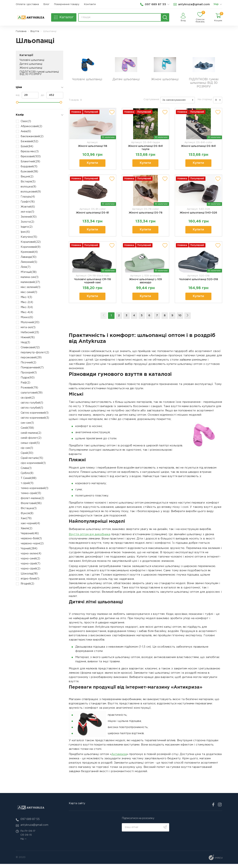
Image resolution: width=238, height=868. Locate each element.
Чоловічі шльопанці (32, 60)
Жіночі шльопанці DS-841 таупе (145, 150)
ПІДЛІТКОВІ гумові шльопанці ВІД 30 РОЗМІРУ (39, 73)
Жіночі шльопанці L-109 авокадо (145, 284)
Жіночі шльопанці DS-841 (198, 148)
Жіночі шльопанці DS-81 (92, 216)
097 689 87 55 (30, 823)
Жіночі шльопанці (31, 68)
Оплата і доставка (27, 4)
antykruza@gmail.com (34, 829)
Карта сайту (77, 807)
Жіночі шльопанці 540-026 (198, 216)
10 (180, 319)
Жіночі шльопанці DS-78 (145, 216)
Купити (92, 165)
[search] (165, 17)
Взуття (35, 31)
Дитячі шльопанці (31, 64)
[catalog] (64, 17)
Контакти (90, 4)
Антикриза (119, 758)
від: (27, 95)
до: (52, 95)
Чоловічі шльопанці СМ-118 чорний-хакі (92, 284)
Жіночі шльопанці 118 (93, 148)
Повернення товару (67, 4)
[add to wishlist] (112, 114)
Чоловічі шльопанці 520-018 (198, 283)
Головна (21, 31)
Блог (46, 4)
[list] (221, 4)
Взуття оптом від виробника (90, 538)
